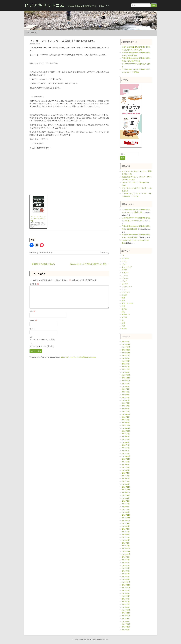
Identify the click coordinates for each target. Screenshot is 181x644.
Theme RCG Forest (102, 639)
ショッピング (127, 267)
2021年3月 (126, 400)
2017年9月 (126, 462)
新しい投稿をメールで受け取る (42, 346)
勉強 (124, 301)
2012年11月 (126, 613)
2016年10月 (126, 493)
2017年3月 (126, 479)
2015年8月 (126, 526)
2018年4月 (126, 445)
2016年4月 (126, 507)
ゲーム (124, 261)
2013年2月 (126, 605)
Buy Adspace (32, 33)
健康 (124, 298)
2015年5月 (126, 535)
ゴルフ (124, 264)
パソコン (125, 278)
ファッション (127, 287)
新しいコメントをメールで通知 (42, 339)
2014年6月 (126, 565)
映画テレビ (126, 315)
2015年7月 (126, 529)
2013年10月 (126, 588)
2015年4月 (126, 537)
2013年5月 (126, 596)
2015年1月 (126, 546)
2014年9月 (126, 557)
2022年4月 (126, 364)
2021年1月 (126, 406)
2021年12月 (126, 375)
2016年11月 (126, 490)
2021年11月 (126, 378)
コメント (34, 284)
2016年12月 (126, 487)
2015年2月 (126, 543)
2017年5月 (126, 473)
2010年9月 (126, 630)
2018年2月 (126, 451)
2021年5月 (126, 395)
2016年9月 (126, 495)
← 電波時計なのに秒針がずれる (42, 264)
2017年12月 (126, 456)
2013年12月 (126, 582)
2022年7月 (126, 356)
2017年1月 (126, 484)
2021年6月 (126, 392)
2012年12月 (126, 610)
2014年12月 (126, 549)
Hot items (125, 259)
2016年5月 (126, 504)
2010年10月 (126, 627)
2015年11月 (126, 518)
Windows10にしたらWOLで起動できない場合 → (90, 264)
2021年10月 (126, 381)
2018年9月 (126, 434)
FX (123, 256)
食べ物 (124, 329)
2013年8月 (126, 593)
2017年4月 (126, 476)
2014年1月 (126, 579)
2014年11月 (126, 551)
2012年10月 (126, 616)
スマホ (124, 270)
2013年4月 (126, 599)
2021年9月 (126, 383)
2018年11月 (126, 428)
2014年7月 (126, 563)
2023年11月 (126, 344)
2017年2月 (126, 481)
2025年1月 (126, 342)
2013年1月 (126, 607)
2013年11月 (126, 585)
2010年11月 (126, 624)
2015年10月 (126, 521)
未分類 (124, 317)
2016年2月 (126, 509)
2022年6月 (126, 358)
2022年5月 (126, 361)
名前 (32, 311)
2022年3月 (126, 367)
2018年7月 (126, 439)
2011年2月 (126, 621)
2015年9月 (126, 523)
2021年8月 (126, 386)
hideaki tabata (43, 253)
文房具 (124, 309)
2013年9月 (126, 591)
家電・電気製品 (128, 303)
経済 (124, 323)
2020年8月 (126, 409)
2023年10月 (126, 347)
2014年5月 (126, 568)
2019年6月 (126, 420)
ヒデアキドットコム (44, 5)
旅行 (124, 312)
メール (33, 321)
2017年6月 (126, 470)
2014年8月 (126, 560)
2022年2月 (126, 369)
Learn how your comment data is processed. (78, 357)
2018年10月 (126, 431)
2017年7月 (126, 467)
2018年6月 (126, 442)
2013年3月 (126, 602)
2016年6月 (126, 501)
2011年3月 (126, 619)
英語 (124, 326)
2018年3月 (126, 448)
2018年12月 (126, 425)
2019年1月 (126, 423)
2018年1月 (126, 453)
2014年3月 (126, 574)
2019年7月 (126, 417)
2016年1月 (126, 512)
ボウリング (126, 292)
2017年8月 (126, 465)
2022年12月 (126, 350)
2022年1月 (126, 372)
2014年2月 (126, 577)
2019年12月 (126, 414)
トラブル (125, 273)
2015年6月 (126, 532)
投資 (124, 306)
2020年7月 (126, 411)
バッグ (124, 281)
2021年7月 (126, 389)
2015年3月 (126, 540)
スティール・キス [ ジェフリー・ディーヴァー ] (38, 218)
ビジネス (125, 284)
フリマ (124, 289)
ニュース (125, 275)
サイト (32, 329)
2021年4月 (126, 397)
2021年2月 (126, 403)
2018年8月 (126, 437)
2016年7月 (126, 498)
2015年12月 (126, 515)
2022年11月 (126, 353)
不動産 (124, 295)
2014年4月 (126, 571)
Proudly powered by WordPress (83, 639)
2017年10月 (126, 459)
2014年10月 (126, 554)
